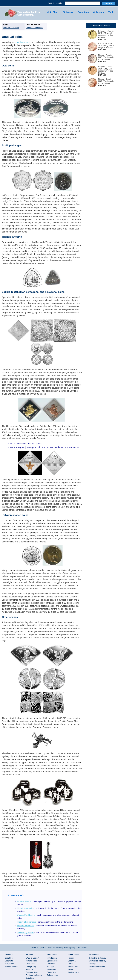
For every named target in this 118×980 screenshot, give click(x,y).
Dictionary (68, 12)
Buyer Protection (55, 948)
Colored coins (53, 975)
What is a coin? (24, 901)
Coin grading (31, 967)
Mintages (51, 967)
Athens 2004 (73, 967)
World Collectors (12, 967)
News (39, 948)
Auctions (30, 969)
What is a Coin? (22, 42)
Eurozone (51, 964)
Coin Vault (9, 961)
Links (91, 969)
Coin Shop (53, 12)
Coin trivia (30, 978)
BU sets (71, 969)
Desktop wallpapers (97, 967)
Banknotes (51, 969)
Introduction (52, 958)
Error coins (30, 964)
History (71, 958)
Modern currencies (26, 926)
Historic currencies (26, 908)
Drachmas (72, 961)
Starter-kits (51, 972)
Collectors (98, 12)
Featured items (32, 972)
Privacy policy (69, 948)
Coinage (93, 964)
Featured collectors (34, 975)
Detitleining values (25, 932)
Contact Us (82, 948)
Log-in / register (55, 3)
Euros (70, 964)
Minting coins (31, 961)
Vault (111, 12)
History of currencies (27, 922)
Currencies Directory (98, 961)
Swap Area (83, 12)
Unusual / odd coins (26, 915)
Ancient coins (74, 972)
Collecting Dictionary (98, 958)
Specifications (53, 961)
